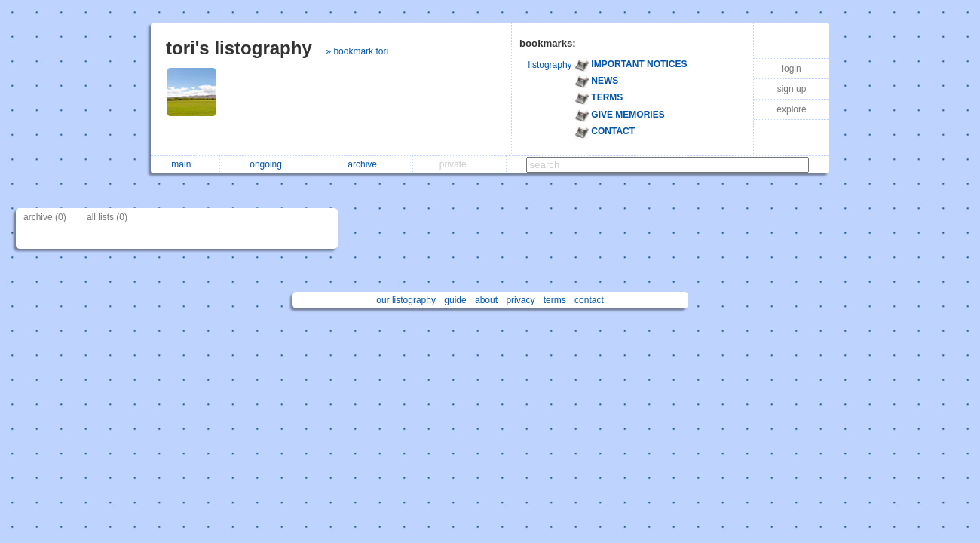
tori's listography (239, 48)
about (486, 300)
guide (455, 300)
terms (555, 300)
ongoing (269, 164)
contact (589, 300)
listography (550, 65)
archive (366, 164)
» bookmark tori (357, 51)
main (185, 164)
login (791, 69)
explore (791, 109)
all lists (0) (107, 217)
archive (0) (45, 217)
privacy (520, 300)
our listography (406, 300)
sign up (792, 89)
